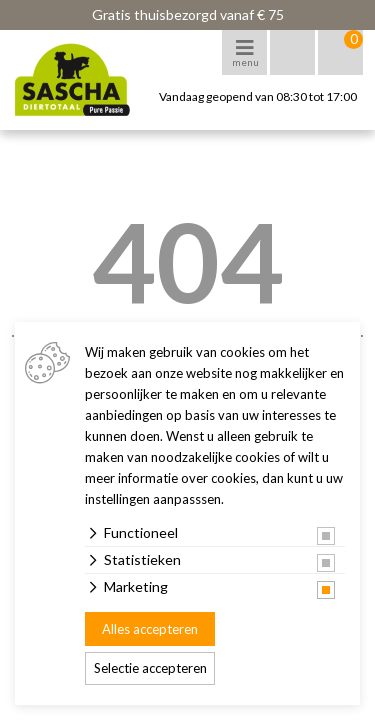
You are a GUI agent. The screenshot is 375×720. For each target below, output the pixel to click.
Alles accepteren (150, 629)
